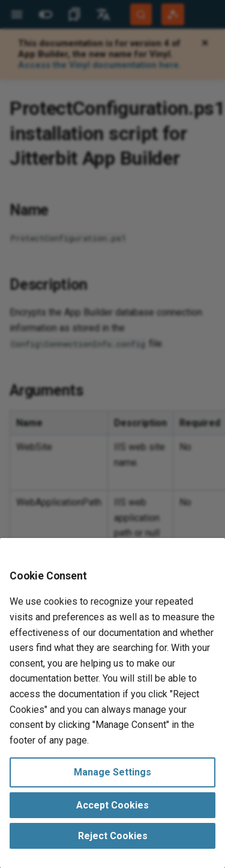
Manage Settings (112, 772)
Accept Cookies (112, 805)
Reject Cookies (113, 836)
